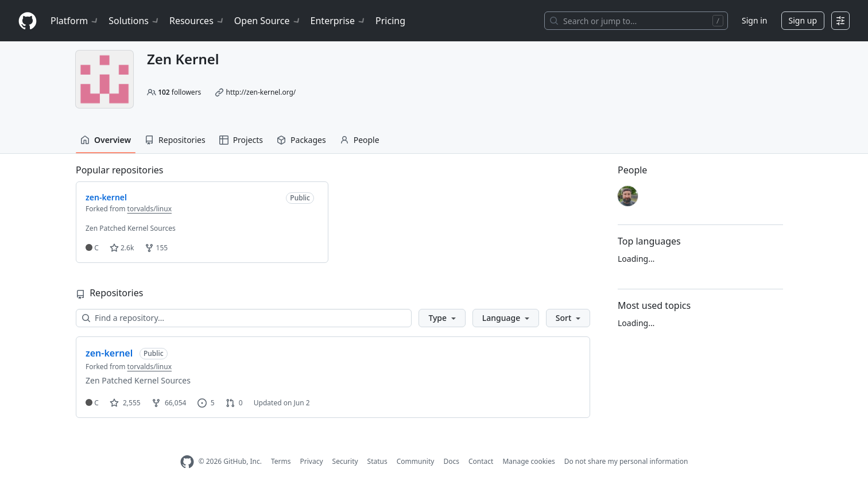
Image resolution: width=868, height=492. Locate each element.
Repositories (175, 140)
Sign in (754, 20)
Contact (481, 461)
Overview (106, 140)
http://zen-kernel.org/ (261, 92)
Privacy (312, 461)
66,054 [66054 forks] (169, 403)
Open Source (268, 21)
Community (416, 461)
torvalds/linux (150, 209)
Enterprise (338, 21)
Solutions (134, 21)
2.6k (122, 248)
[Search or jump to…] (636, 21)
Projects (241, 140)
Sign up (803, 20)
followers (179, 92)
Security (345, 461)
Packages (301, 140)
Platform (75, 21)
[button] (442, 318)
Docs (451, 461)
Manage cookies (528, 461)
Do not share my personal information (626, 461)
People (360, 140)
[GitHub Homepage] (187, 462)
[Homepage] (28, 21)
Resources (197, 21)
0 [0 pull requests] (234, 403)
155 (156, 248)
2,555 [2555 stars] (125, 403)
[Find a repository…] (244, 318)
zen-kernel (109, 353)
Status (377, 461)
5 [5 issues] (206, 403)
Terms (281, 461)
